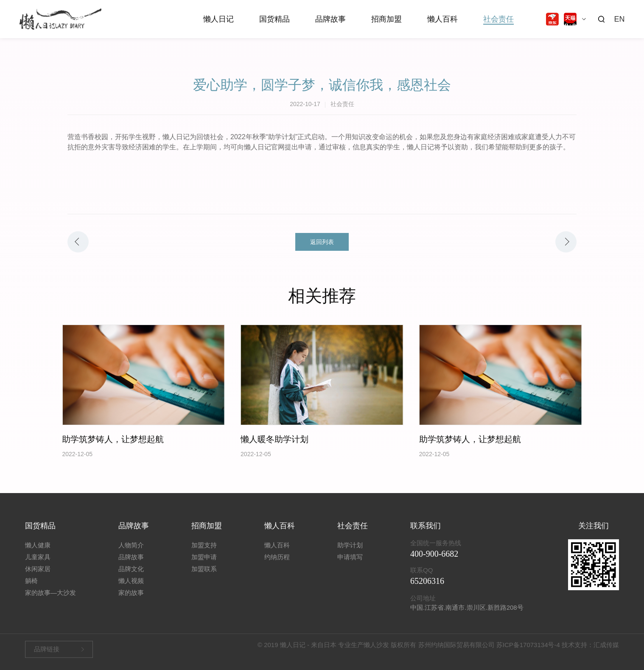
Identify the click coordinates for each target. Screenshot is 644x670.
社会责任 (498, 19)
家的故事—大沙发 (50, 599)
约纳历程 (277, 564)
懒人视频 (131, 587)
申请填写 (350, 564)
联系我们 (426, 533)
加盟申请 (204, 564)
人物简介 (131, 552)
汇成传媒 (606, 647)
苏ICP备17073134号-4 (528, 647)
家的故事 (131, 599)
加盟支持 (204, 552)
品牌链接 (47, 651)
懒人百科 (442, 19)
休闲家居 (38, 576)
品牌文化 (131, 576)
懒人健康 (38, 552)
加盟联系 (204, 576)
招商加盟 (386, 19)
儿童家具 (38, 564)
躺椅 (31, 587)
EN (619, 19)
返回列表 (322, 242)
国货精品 (274, 19)
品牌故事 (330, 19)
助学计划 (350, 552)
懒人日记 (218, 19)
